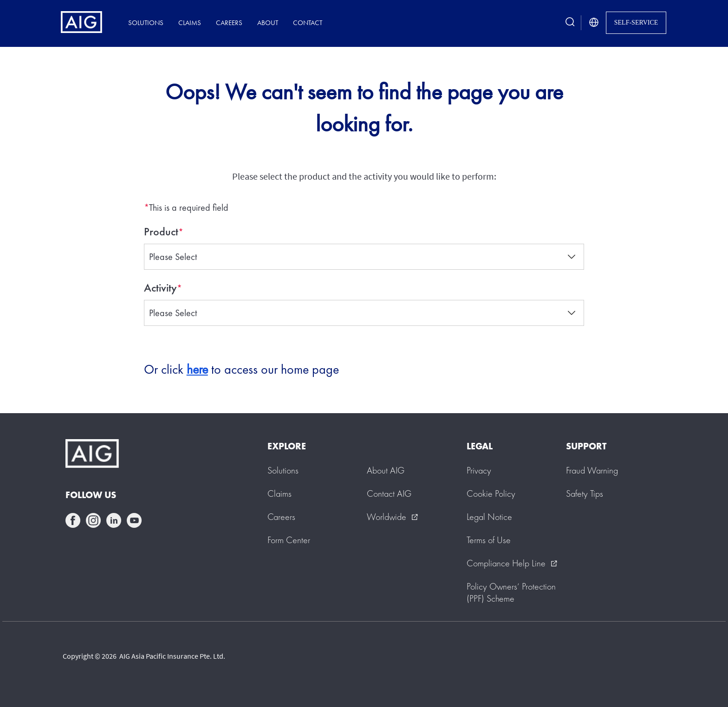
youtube (134, 520)
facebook (73, 520)
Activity (160, 288)
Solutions (146, 23)
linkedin (114, 520)
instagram (93, 520)
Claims (190, 23)
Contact (308, 23)
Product (161, 232)
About (268, 23)
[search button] (570, 23)
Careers (229, 23)
